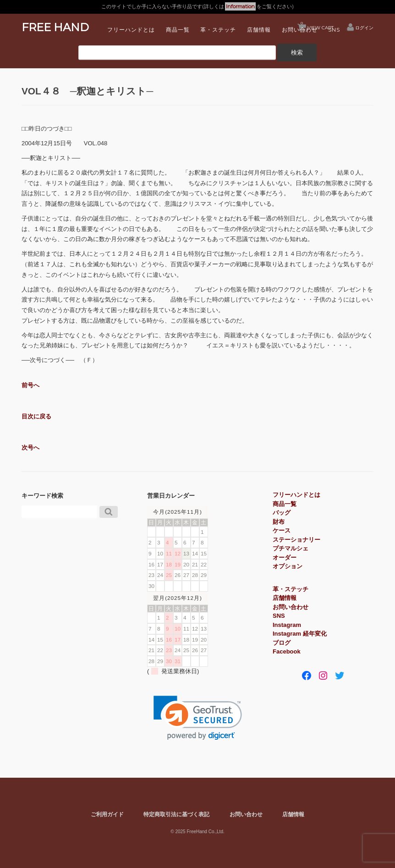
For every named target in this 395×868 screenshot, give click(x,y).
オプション (288, 566)
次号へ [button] (30, 448)
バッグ (282, 513)
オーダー (285, 558)
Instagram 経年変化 (300, 634)
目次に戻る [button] (36, 416)
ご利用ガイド (107, 814)
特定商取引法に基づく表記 (176, 814)
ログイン (364, 27)
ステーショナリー (296, 540)
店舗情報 (259, 30)
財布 (279, 522)
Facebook (287, 651)
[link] (198, 718)
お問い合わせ (300, 30)
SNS (334, 30)
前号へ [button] (30, 385)
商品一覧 (178, 30)
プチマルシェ (291, 548)
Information (240, 6)
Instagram (287, 625)
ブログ (282, 643)
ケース (282, 530)
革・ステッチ (218, 30)
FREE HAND (55, 27)
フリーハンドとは (131, 30)
